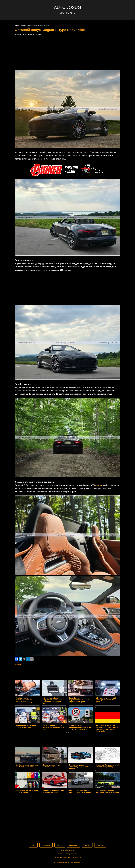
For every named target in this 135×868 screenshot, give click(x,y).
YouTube (100, 814)
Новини (23, 26)
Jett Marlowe (37, 34)
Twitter (60, 814)
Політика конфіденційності (67, 823)
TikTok (87, 814)
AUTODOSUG (67, 7)
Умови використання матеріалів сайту (67, 826)
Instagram (73, 814)
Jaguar (99, 454)
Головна (17, 26)
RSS (33, 814)
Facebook (46, 814)
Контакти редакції (67, 819)
